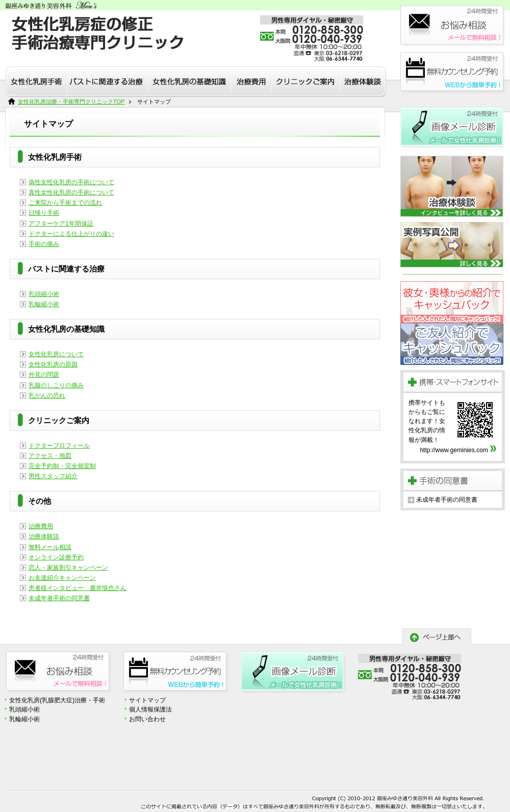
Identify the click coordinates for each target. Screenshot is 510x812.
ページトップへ (437, 636)
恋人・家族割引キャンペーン (68, 568)
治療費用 (41, 526)
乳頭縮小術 (44, 294)
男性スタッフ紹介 (53, 476)
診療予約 (454, 73)
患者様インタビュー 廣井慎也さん (78, 588)
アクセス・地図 (50, 456)
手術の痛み (44, 244)
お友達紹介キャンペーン (62, 578)
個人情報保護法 (150, 709)
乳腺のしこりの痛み (56, 385)
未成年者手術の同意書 (59, 598)
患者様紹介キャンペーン (452, 344)
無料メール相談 (50, 547)
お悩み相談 (454, 27)
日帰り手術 (44, 213)
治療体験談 (44, 536)
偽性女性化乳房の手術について (71, 182)
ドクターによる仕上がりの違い (71, 234)
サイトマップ (147, 700)
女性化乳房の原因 (53, 364)
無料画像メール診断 (452, 129)
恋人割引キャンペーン (452, 302)
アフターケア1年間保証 (61, 224)
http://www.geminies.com (454, 450)
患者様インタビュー (452, 186)
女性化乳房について (56, 354)
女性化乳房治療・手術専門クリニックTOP (71, 102)
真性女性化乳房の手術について (71, 192)
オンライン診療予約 (56, 557)
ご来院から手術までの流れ (65, 203)
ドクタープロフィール (59, 446)
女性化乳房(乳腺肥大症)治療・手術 (57, 700)
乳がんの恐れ (47, 396)
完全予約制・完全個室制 (62, 466)
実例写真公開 (452, 245)
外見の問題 (44, 375)
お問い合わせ (147, 719)
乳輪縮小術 (44, 304)
